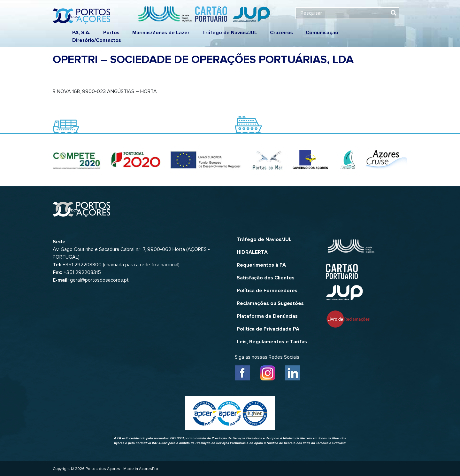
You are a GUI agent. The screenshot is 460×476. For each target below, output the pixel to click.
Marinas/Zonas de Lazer (161, 33)
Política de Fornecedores (267, 291)
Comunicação (322, 33)
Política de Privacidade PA (268, 329)
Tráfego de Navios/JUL (230, 33)
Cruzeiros (281, 33)
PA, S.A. (81, 33)
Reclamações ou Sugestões (270, 303)
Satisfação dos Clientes (266, 278)
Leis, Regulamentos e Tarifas (272, 342)
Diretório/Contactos (97, 40)
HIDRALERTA (252, 252)
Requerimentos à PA (261, 265)
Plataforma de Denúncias (267, 316)
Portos (111, 33)
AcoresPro (149, 469)
